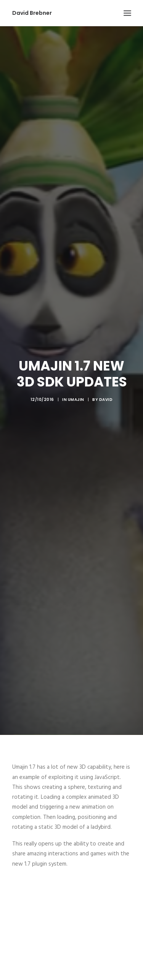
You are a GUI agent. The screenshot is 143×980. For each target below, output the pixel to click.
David (106, 389)
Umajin (76, 389)
